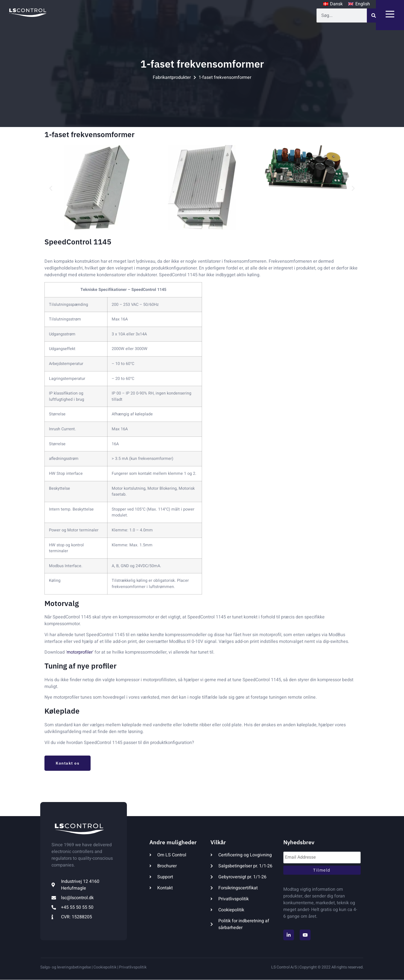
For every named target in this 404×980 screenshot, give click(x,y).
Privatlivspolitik (133, 967)
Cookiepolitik (105, 967)
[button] (51, 188)
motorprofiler (80, 652)
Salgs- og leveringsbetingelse (66, 967)
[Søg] (374, 15)
